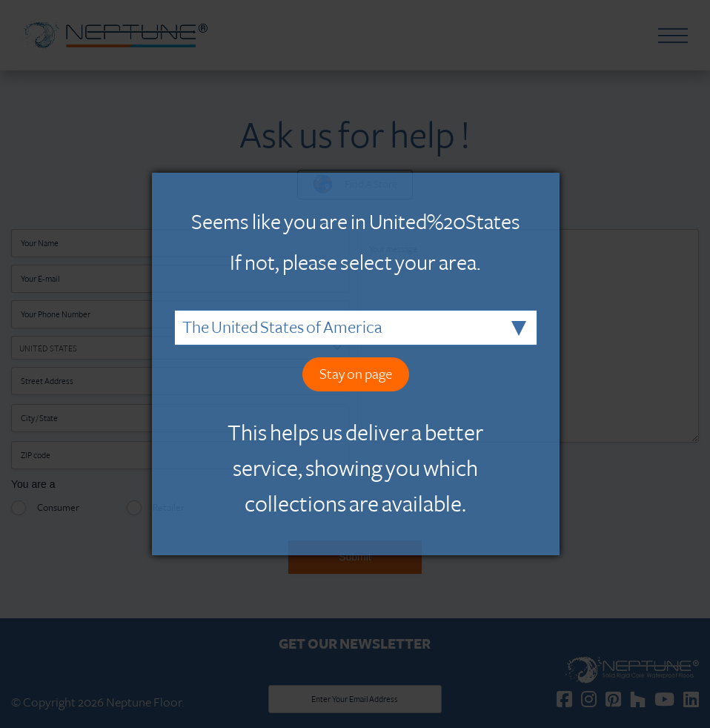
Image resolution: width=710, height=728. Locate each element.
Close (552, 180)
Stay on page (356, 374)
